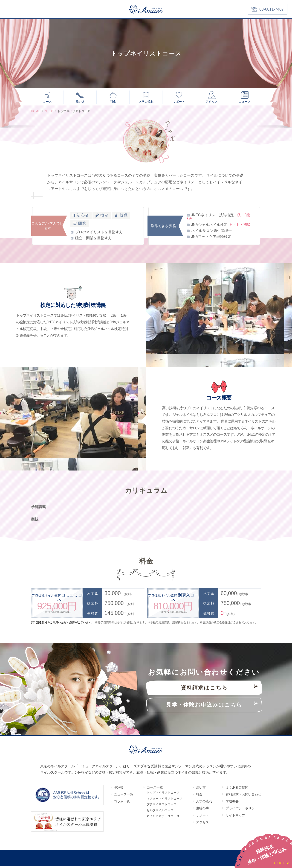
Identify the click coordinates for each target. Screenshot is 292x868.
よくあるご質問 (237, 789)
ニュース (245, 102)
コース (47, 102)
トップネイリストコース (163, 795)
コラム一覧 (122, 803)
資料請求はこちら (204, 690)
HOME (119, 789)
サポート (179, 102)
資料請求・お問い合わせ (243, 796)
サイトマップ (235, 817)
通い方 (80, 102)
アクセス (212, 102)
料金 (113, 102)
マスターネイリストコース (165, 801)
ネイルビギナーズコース (163, 821)
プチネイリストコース (162, 808)
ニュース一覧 (124, 796)
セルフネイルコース (160, 814)
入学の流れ (146, 102)
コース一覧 (155, 789)
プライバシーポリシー (242, 810)
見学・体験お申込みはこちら (204, 707)
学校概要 (232, 803)
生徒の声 (202, 810)
